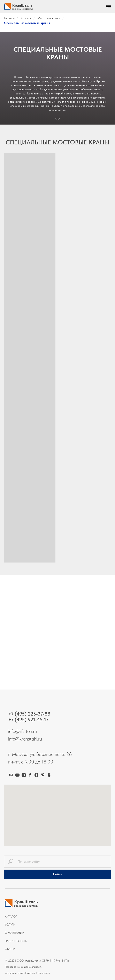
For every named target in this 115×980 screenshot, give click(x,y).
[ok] (49, 775)
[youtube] (17, 775)
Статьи (10, 949)
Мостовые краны (49, 18)
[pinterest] (43, 775)
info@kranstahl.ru (25, 739)
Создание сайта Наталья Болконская (27, 973)
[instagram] (24, 775)
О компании (15, 933)
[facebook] (30, 775)
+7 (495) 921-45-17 (28, 720)
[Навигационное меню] (109, 7)
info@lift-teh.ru (22, 731)
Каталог (26, 18)
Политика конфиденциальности (24, 967)
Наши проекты (16, 941)
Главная (9, 18)
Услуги (10, 924)
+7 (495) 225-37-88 (29, 714)
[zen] (36, 775)
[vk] (11, 775)
